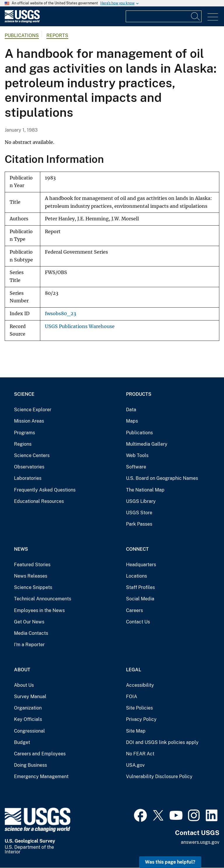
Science (24, 394)
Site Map (136, 731)
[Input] (164, 16)
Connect (137, 549)
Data (131, 410)
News (21, 549)
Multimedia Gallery (147, 444)
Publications (22, 35)
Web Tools (137, 455)
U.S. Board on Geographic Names (162, 478)
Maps (132, 421)
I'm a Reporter (29, 645)
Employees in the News (39, 610)
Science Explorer (33, 410)
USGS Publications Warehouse (80, 326)
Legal (134, 670)
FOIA (132, 697)
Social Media (140, 599)
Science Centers (32, 455)
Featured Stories (32, 565)
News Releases (31, 576)
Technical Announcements (43, 599)
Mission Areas (29, 421)
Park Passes (139, 524)
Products (139, 394)
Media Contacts (31, 633)
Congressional (29, 731)
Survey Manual (30, 697)
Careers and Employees (40, 754)
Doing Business (30, 765)
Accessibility (140, 685)
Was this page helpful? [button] (170, 862)
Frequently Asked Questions (45, 490)
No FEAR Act (140, 754)
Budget (22, 742)
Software (136, 467)
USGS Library (141, 501)
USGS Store (139, 513)
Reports (57, 35)
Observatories (29, 467)
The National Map (145, 490)
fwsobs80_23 (61, 314)
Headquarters (141, 565)
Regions (23, 444)
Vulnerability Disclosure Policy (159, 777)
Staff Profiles (140, 587)
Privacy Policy (141, 719)
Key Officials (28, 719)
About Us (24, 685)
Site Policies (139, 708)
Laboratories (28, 478)
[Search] (196, 16)
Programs (24, 433)
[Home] (22, 21)
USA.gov (135, 765)
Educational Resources (39, 501)
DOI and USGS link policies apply (162, 742)
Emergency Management (41, 777)
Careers (134, 610)
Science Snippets (33, 587)
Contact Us (138, 622)
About (22, 670)
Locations (136, 576)
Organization (28, 708)
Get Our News (29, 622)
